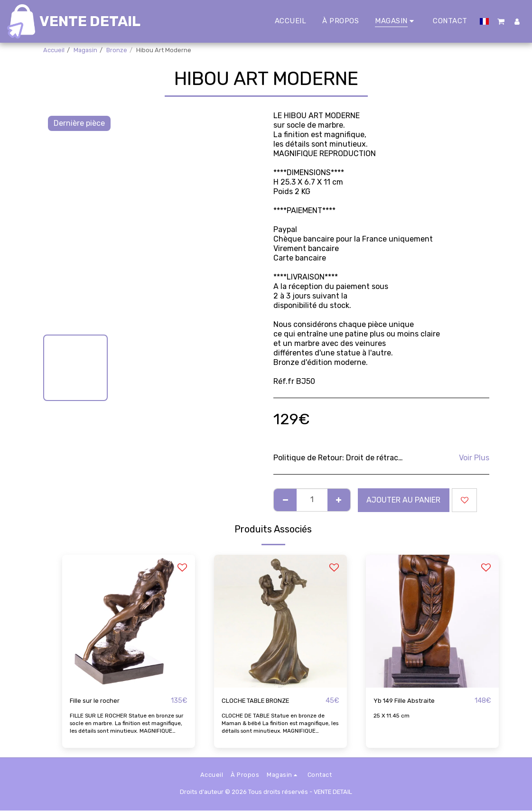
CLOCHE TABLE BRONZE (265, 701)
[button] (501, 21)
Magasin (85, 50)
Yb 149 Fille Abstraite (411, 701)
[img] (129, 621)
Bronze (117, 50)
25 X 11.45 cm (392, 716)
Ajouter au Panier (403, 500)
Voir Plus (474, 458)
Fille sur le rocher (100, 701)
